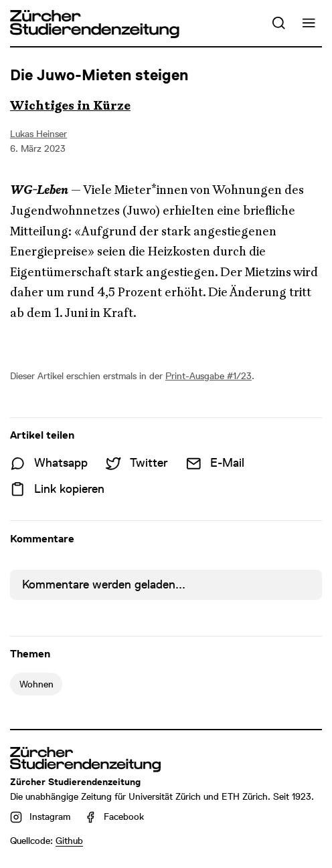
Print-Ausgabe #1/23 (209, 376)
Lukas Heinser (38, 134)
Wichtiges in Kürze (70, 106)
